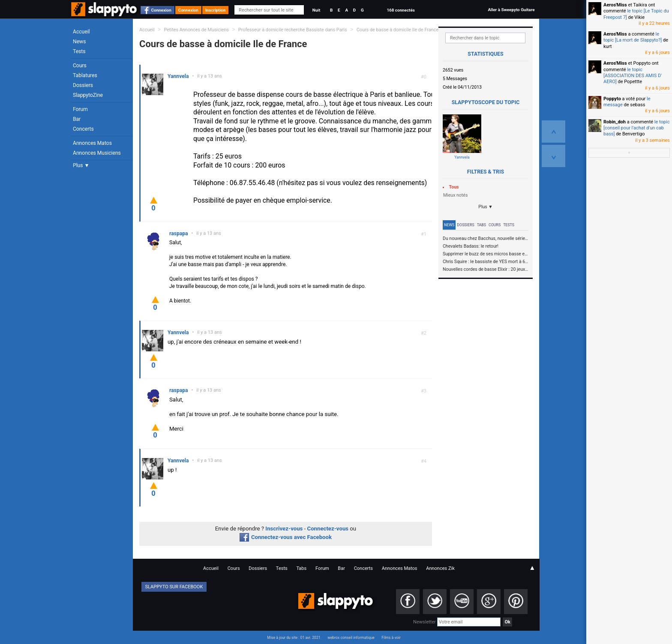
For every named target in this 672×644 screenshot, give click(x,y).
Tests (79, 51)
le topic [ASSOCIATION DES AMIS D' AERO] (633, 76)
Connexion (161, 10)
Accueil (81, 32)
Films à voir (391, 638)
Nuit (316, 10)
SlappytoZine (88, 95)
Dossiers (83, 85)
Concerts (83, 129)
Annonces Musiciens (97, 153)
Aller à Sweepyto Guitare (511, 10)
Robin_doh (615, 122)
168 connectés (400, 10)
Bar (77, 119)
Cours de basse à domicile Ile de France (398, 30)
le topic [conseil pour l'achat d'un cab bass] (636, 128)
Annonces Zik (440, 568)
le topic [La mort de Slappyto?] (633, 37)
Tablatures (85, 75)
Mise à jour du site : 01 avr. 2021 (294, 638)
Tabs (481, 225)
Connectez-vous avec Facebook (286, 537)
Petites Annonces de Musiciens (196, 30)
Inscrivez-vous (284, 529)
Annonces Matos (92, 143)
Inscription (216, 10)
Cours (80, 66)
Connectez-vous (328, 529)
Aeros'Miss (615, 5)
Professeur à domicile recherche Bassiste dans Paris (293, 30)
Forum (80, 109)
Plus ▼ (81, 165)
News (79, 42)
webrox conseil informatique (351, 638)
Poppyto (612, 99)
